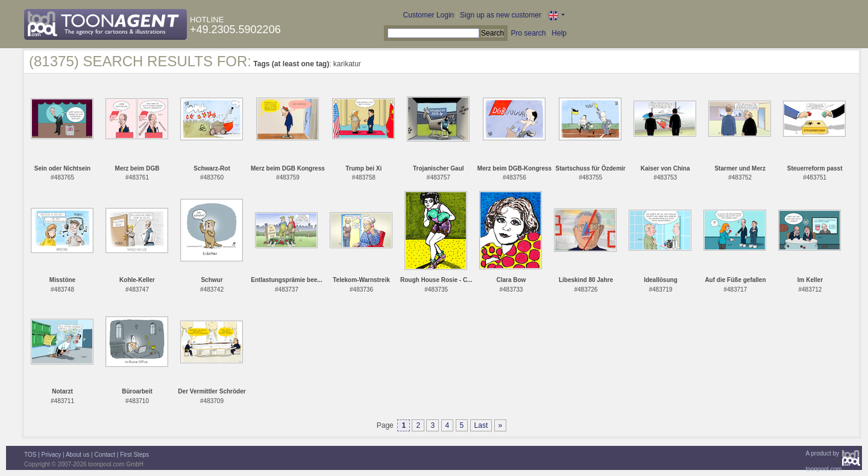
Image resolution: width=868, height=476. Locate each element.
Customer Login (429, 15)
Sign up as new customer (501, 15)
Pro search (528, 33)
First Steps (134, 455)
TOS (30, 455)
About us (77, 455)
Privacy (52, 455)
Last (481, 425)
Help (559, 33)
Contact (105, 455)
